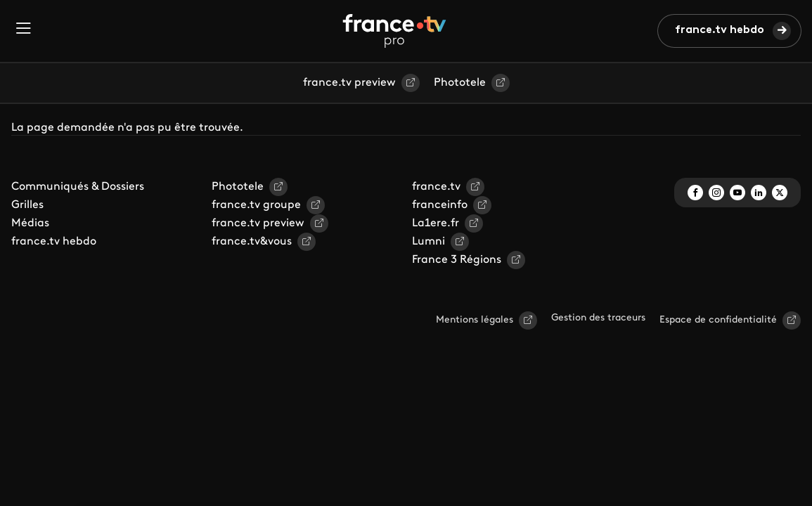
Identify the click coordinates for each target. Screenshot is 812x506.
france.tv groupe (256, 205)
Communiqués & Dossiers (78, 187)
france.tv (436, 187)
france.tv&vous (252, 242)
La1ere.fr (436, 223)
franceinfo (440, 205)
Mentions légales (475, 320)
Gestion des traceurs (598, 318)
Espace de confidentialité (718, 320)
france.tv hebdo (720, 30)
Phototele (460, 83)
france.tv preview (349, 83)
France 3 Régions (457, 260)
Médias (30, 223)
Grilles (27, 205)
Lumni (428, 242)
